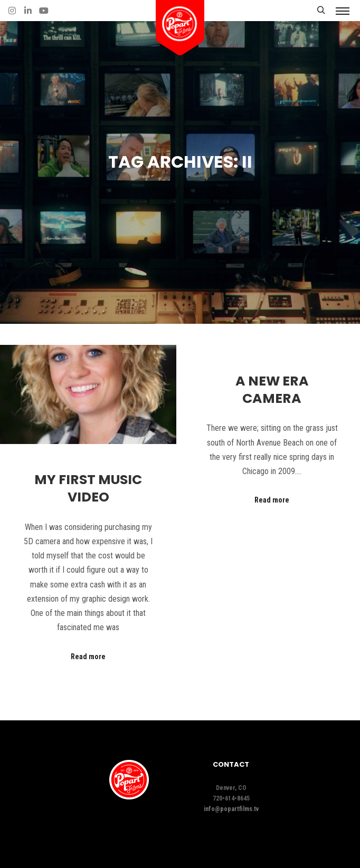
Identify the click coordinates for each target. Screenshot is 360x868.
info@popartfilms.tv (231, 809)
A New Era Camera (272, 390)
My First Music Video (88, 488)
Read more (88, 657)
